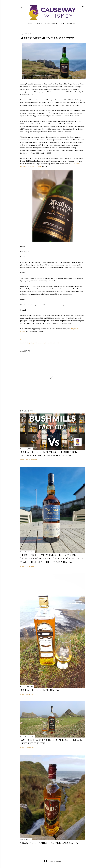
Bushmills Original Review (40, 690)
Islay (32, 343)
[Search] (83, 6)
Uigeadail (53, 343)
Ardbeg (27, 343)
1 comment (29, 694)
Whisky (59, 343)
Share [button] (22, 340)
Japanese (56, 23)
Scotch (36, 23)
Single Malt (46, 343)
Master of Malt (36, 166)
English (65, 23)
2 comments (30, 566)
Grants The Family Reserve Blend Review (49, 843)
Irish (29, 23)
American (46, 23)
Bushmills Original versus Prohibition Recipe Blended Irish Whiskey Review (49, 454)
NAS (35, 343)
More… (73, 23)
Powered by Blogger (52, 861)
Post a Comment (31, 460)
